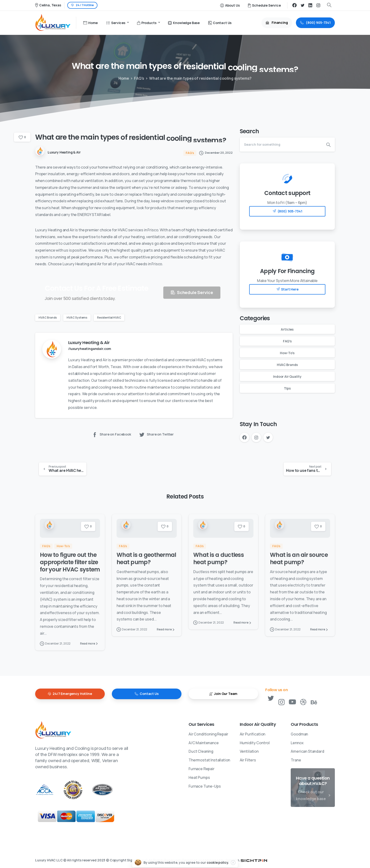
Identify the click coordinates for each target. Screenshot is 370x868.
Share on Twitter (156, 434)
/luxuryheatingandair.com (90, 349)
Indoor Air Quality (287, 376)
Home (123, 78)
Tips (287, 388)
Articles (287, 329)
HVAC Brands (48, 318)
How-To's (287, 353)
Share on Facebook (111, 434)
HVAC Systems (77, 318)
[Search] (281, 145)
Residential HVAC (109, 318)
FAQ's (138, 78)
